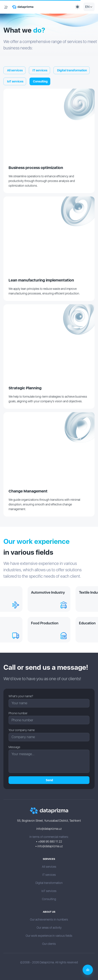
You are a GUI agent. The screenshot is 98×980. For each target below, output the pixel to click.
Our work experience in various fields (49, 936)
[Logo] (23, 7)
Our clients (49, 944)
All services (14, 70)
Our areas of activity (49, 928)
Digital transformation (72, 70)
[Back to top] (88, 970)
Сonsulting (40, 81)
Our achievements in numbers (49, 919)
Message (14, 747)
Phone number (18, 713)
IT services (39, 70)
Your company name (22, 730)
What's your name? (21, 696)
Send (49, 780)
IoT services (15, 81)
